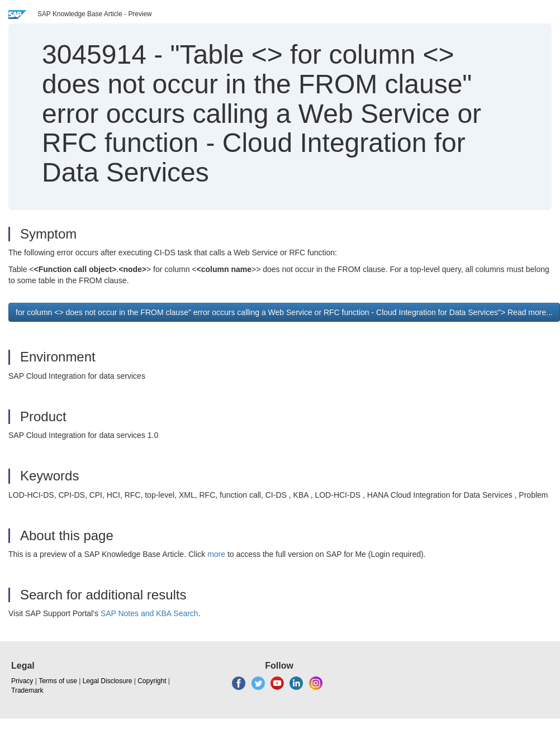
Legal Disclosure (108, 681)
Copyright (152, 681)
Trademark (27, 690)
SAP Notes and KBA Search (150, 613)
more (216, 554)
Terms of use (58, 681)
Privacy (22, 681)
